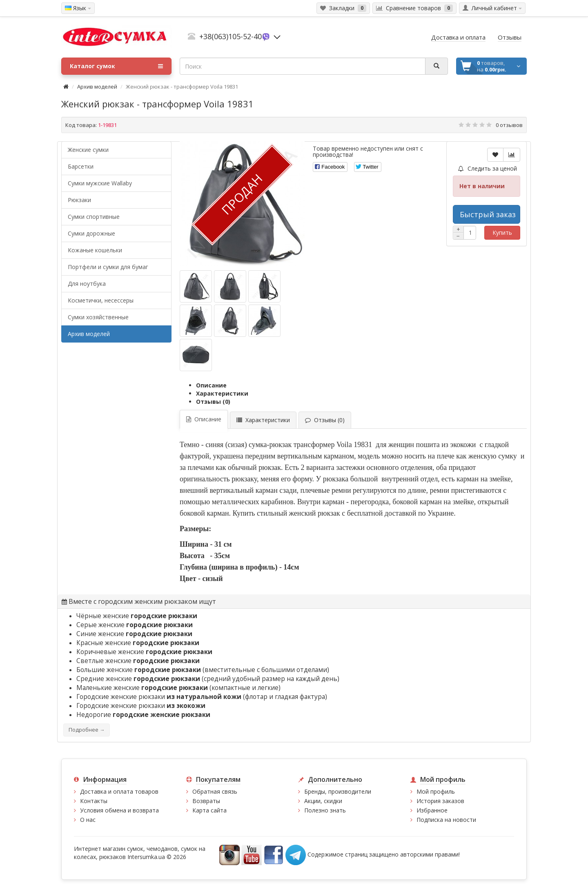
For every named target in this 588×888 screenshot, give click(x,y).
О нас (88, 820)
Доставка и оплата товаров (119, 791)
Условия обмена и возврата (119, 810)
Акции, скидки (323, 801)
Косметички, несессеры (101, 300)
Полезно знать (325, 810)
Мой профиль (436, 791)
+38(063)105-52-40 (231, 36)
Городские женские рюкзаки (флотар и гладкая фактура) (202, 697)
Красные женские (138, 643)
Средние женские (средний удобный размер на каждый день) (208, 679)
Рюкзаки (79, 200)
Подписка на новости (446, 820)
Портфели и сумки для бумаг (108, 267)
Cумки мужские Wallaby (100, 183)
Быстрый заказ (488, 214)
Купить (502, 233)
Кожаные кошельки (95, 250)
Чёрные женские (137, 616)
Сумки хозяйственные (98, 317)
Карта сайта (209, 810)
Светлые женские (138, 661)
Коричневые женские (144, 652)
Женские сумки (88, 150)
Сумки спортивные (94, 217)
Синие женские (134, 634)
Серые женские (135, 625)
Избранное (432, 810)
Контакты (94, 801)
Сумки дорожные (91, 233)
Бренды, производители (338, 791)
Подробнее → (87, 730)
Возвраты (206, 801)
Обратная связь (215, 791)
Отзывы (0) (213, 402)
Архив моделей (97, 87)
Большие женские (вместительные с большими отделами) (203, 670)
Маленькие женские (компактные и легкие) (178, 688)
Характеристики (222, 393)
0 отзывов (509, 125)
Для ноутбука (87, 284)
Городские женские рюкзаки (141, 706)
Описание (211, 385)
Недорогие (143, 715)
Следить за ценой (488, 168)
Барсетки (81, 166)
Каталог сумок (116, 66)
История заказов (440, 801)
